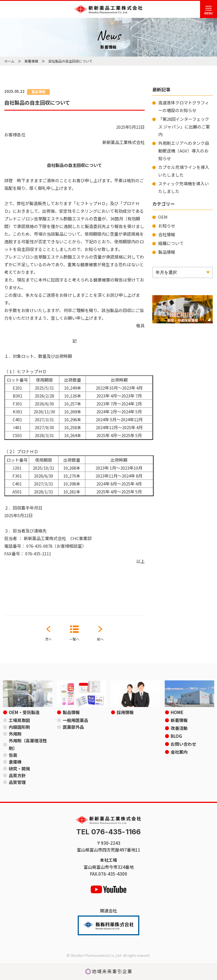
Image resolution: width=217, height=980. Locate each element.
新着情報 (31, 61)
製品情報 (167, 252)
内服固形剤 (19, 727)
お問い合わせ (183, 744)
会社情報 (167, 234)
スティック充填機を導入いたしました (184, 187)
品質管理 (17, 782)
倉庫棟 (15, 762)
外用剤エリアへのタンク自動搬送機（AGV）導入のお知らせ (184, 151)
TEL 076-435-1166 (108, 832)
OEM (163, 217)
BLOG (176, 736)
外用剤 (15, 734)
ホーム (9, 61)
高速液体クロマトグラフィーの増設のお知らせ (184, 106)
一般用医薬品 (75, 720)
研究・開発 (19, 769)
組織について (171, 243)
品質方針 (17, 775)
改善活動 (179, 728)
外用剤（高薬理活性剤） (28, 744)
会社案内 (179, 752)
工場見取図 (19, 720)
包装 (13, 755)
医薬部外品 (73, 727)
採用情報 (125, 712)
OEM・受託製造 (24, 712)
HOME (177, 712)
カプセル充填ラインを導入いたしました (184, 171)
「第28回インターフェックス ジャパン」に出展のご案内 (184, 127)
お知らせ (167, 226)
